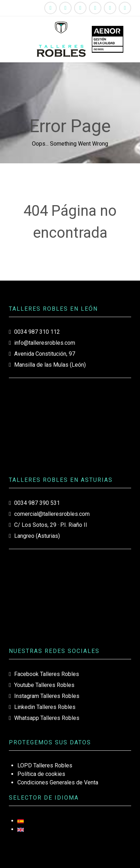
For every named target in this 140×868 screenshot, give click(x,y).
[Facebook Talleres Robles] (51, 8)
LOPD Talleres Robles (45, 765)
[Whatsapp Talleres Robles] (110, 8)
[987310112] (125, 8)
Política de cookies (41, 774)
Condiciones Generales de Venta (58, 782)
